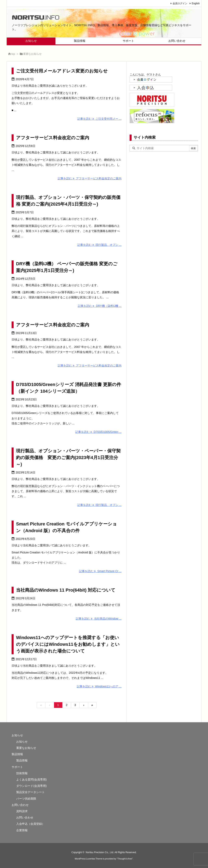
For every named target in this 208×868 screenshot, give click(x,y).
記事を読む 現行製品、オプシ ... (99, 245)
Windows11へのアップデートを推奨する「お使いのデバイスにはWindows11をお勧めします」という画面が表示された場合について (68, 644)
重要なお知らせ (26, 748)
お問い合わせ (20, 805)
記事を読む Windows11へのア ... (99, 686)
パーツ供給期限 (26, 799)
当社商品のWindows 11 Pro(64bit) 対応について (66, 590)
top (13, 54)
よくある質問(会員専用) (31, 780)
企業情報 (22, 830)
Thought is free (125, 859)
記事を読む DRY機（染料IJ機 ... (100, 306)
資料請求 (22, 811)
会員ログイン (180, 3)
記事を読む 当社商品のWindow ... (99, 619)
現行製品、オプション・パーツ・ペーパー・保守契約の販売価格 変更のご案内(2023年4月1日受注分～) (68, 458)
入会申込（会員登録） (30, 824)
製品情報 (17, 754)
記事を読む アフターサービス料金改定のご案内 (90, 178)
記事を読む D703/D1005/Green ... (98, 432)
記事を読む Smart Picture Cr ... (100, 571)
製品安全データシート (30, 792)
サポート (17, 767)
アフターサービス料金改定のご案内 (53, 138)
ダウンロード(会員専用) (31, 786)
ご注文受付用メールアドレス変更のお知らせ (62, 71)
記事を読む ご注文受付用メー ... (99, 119)
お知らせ (17, 735)
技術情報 (22, 773)
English (196, 3)
